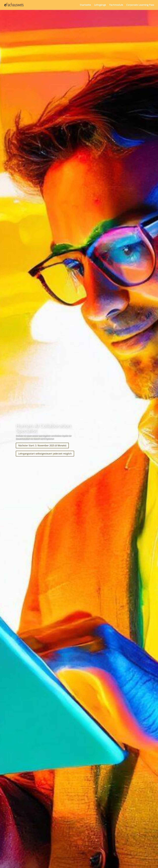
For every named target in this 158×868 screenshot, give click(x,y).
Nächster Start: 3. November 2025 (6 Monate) (42, 445)
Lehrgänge (100, 5)
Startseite (85, 5)
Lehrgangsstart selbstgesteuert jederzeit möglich (45, 454)
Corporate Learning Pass (140, 5)
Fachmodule (116, 5)
